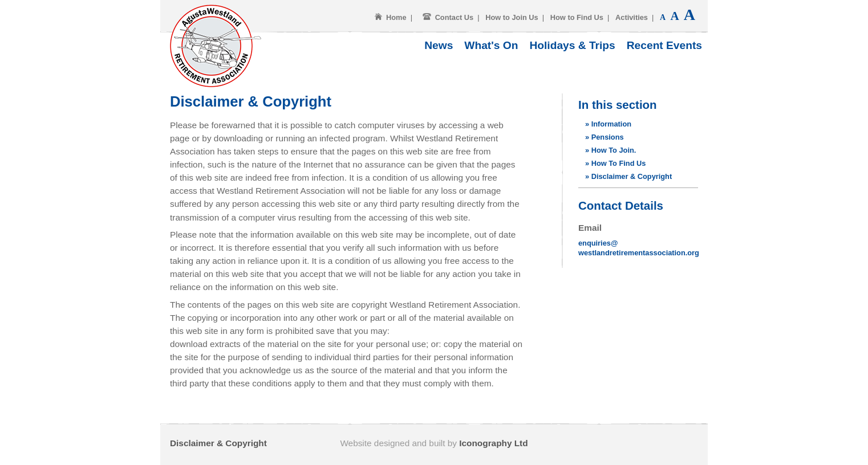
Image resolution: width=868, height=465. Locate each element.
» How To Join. (611, 150)
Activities (632, 17)
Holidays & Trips (572, 45)
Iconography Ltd (493, 443)
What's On (491, 45)
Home (396, 17)
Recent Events (664, 45)
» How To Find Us (615, 163)
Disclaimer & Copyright (218, 443)
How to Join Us (512, 17)
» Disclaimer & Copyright (628, 176)
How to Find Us (577, 17)
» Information (608, 124)
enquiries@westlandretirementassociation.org (639, 248)
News (439, 45)
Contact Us (455, 17)
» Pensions (605, 137)
